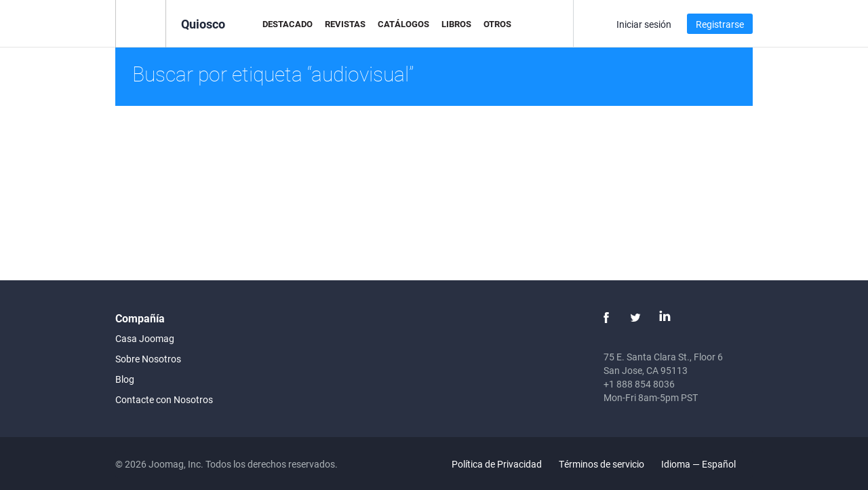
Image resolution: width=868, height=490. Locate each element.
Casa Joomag (145, 338)
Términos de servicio (601, 464)
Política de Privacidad (497, 464)
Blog (125, 379)
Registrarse (720, 24)
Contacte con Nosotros (164, 399)
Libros (456, 24)
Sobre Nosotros (148, 359)
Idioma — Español (706, 464)
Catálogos (403, 24)
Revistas (345, 24)
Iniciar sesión (644, 24)
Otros (497, 24)
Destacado (288, 24)
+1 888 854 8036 (639, 384)
